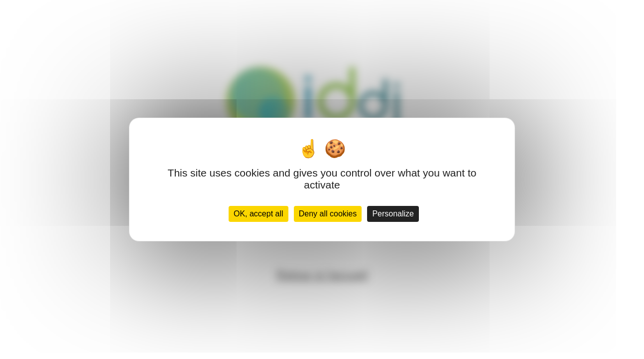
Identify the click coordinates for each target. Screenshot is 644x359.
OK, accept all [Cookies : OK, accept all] (258, 214)
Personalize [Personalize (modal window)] (393, 214)
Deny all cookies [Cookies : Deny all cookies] (328, 214)
